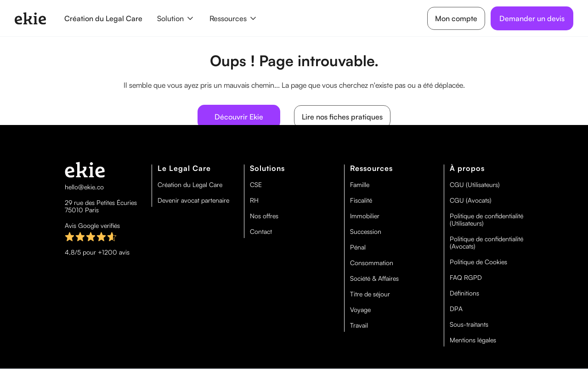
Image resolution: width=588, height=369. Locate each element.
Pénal (358, 247)
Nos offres (264, 216)
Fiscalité (361, 200)
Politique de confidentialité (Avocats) (486, 243)
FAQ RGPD (466, 278)
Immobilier (365, 216)
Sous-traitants (469, 324)
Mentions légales (473, 340)
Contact (261, 232)
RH (254, 200)
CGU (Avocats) (471, 200)
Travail (359, 325)
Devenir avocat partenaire (193, 200)
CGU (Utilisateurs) (475, 185)
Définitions (464, 293)
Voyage (360, 310)
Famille (360, 185)
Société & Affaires (374, 278)
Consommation (372, 263)
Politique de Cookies (478, 262)
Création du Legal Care (103, 18)
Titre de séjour (370, 294)
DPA (456, 309)
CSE (256, 185)
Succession (366, 232)
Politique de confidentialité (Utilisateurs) (486, 220)
